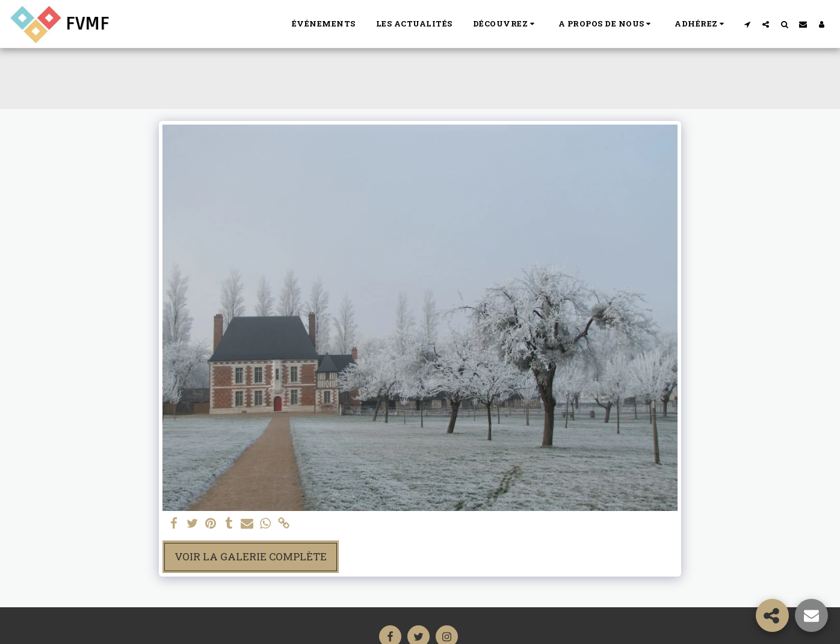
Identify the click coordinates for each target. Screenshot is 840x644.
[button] (505, 24)
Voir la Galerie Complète (251, 556)
